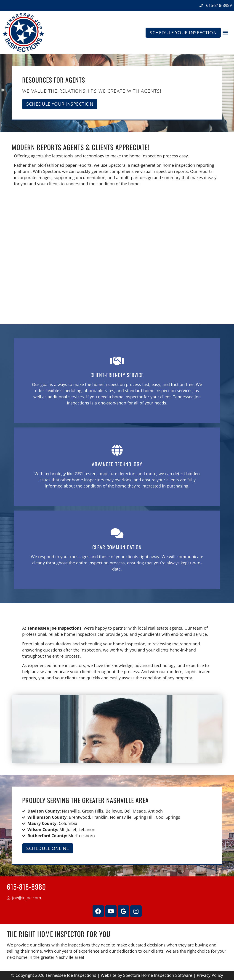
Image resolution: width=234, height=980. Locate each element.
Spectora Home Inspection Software (158, 975)
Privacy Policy (210, 975)
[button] (225, 33)
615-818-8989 (26, 887)
